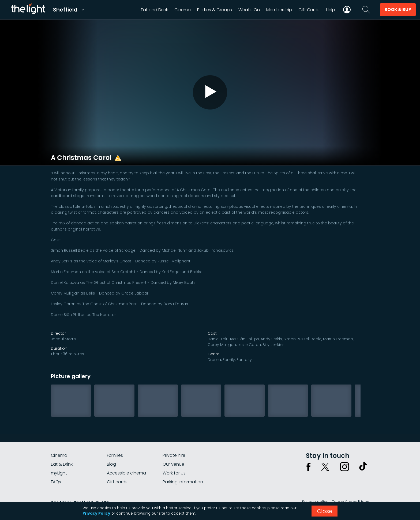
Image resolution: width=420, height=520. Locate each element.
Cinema (59, 455)
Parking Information (183, 482)
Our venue (173, 464)
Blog (111, 464)
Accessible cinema (126, 473)
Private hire (174, 455)
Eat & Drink (62, 464)
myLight (59, 473)
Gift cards (117, 482)
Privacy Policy (96, 513)
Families (115, 455)
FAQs (56, 482)
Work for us (174, 473)
